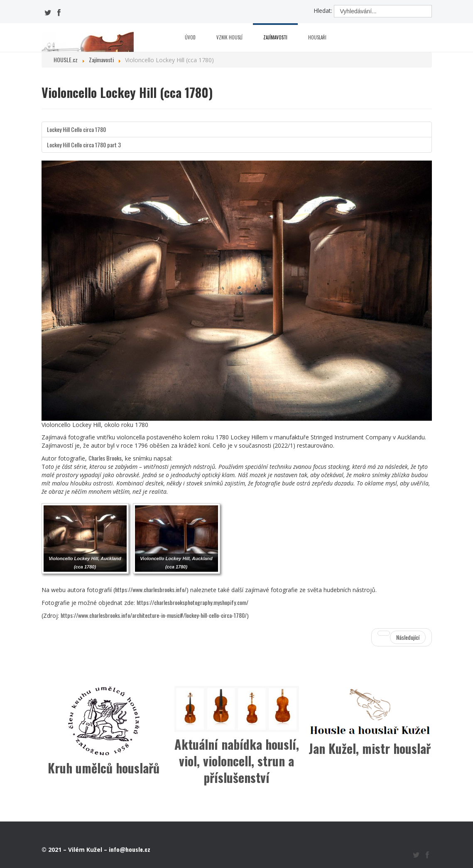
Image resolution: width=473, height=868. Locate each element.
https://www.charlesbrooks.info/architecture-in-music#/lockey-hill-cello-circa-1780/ (154, 615)
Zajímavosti (275, 37)
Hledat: (323, 11)
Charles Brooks (105, 458)
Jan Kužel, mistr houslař (370, 748)
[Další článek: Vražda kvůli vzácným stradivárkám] (402, 637)
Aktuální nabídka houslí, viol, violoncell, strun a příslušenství (237, 761)
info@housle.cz (130, 849)
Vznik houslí (229, 37)
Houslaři (317, 37)
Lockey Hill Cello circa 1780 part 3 (84, 145)
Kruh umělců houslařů (104, 768)
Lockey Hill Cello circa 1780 (76, 129)
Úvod (190, 37)
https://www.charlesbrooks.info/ (151, 589)
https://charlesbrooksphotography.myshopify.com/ (192, 602)
